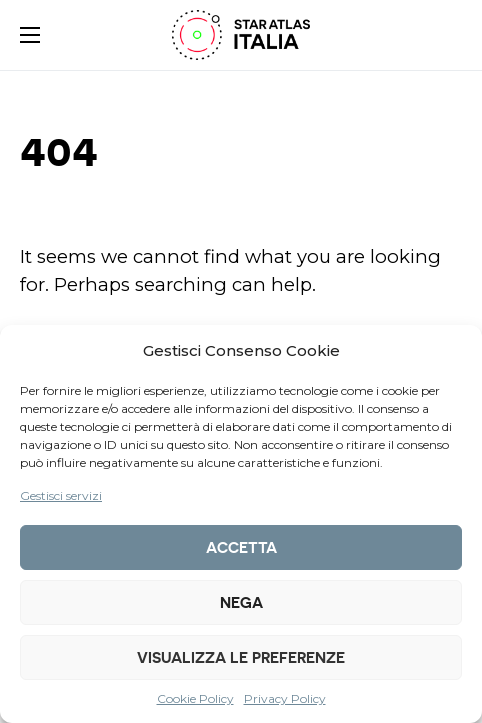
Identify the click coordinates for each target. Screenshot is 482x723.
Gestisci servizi (61, 495)
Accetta (241, 548)
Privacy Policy (285, 698)
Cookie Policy (195, 698)
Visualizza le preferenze (241, 658)
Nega (241, 603)
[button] (30, 35)
